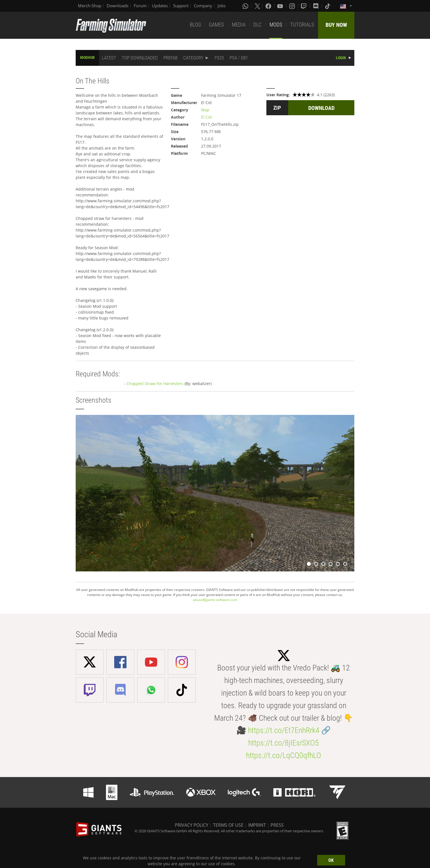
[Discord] (316, 6)
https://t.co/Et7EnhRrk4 (284, 730)
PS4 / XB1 (239, 58)
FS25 (219, 58)
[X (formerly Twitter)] (257, 6)
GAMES (216, 25)
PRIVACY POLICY (192, 825)
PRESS (277, 825)
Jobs (222, 6)
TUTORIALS (302, 25)
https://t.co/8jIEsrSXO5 (284, 743)
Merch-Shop (90, 6)
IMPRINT (257, 825)
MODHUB (87, 57)
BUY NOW (336, 25)
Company (203, 6)
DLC (257, 25)
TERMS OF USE (228, 825)
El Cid (206, 117)
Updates (160, 6)
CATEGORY (193, 58)
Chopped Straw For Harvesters (155, 383)
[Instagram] (293, 6)
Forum (140, 6)
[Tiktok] (328, 6)
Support (181, 6)
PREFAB (170, 58)
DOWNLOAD (321, 108)
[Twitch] (304, 6)
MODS (276, 25)
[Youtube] (281, 6)
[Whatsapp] (246, 6)
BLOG (195, 25)
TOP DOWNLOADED (140, 58)
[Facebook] (269, 6)
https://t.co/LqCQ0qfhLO (284, 755)
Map (205, 110)
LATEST (109, 58)
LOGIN (341, 58)
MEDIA (239, 25)
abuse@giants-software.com (215, 600)
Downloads (118, 6)
